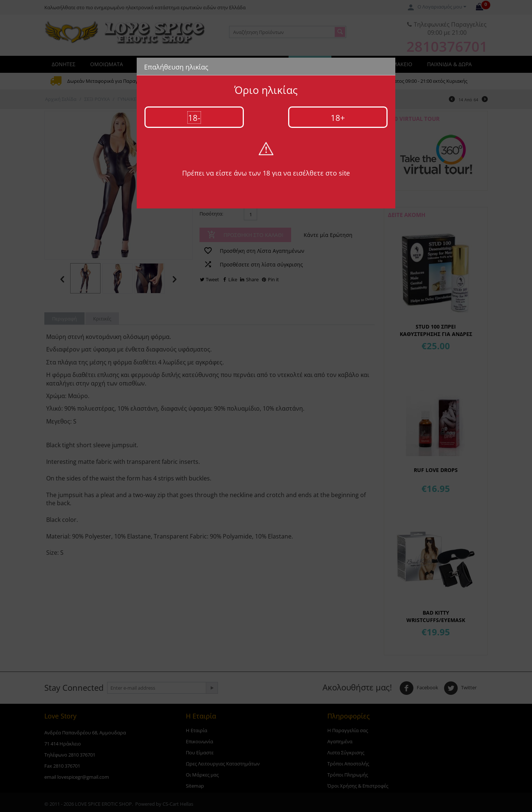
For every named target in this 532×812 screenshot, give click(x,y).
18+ (338, 118)
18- (194, 118)
